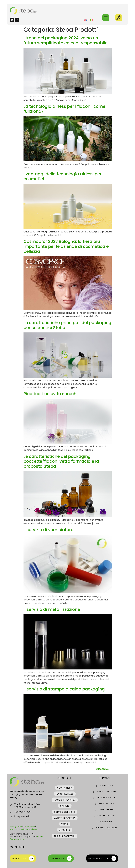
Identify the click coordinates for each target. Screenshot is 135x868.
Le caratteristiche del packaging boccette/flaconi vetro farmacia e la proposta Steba (61, 461)
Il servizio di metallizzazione (52, 609)
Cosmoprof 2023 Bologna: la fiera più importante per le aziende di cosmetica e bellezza (66, 246)
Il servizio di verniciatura (49, 530)
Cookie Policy (29, 827)
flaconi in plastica (65, 800)
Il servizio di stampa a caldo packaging (64, 689)
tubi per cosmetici (65, 836)
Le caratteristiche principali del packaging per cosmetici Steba (67, 325)
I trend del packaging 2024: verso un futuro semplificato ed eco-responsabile (66, 40)
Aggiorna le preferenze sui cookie (24, 829)
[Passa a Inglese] (86, 20)
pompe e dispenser (65, 812)
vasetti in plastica (65, 818)
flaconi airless (65, 794)
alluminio (65, 830)
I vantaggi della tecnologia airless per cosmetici (63, 176)
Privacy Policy (16, 827)
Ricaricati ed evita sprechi (51, 394)
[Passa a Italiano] (91, 20)
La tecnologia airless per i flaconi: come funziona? (64, 109)
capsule (65, 806)
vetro (65, 824)
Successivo (104, 769)
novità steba (65, 788)
